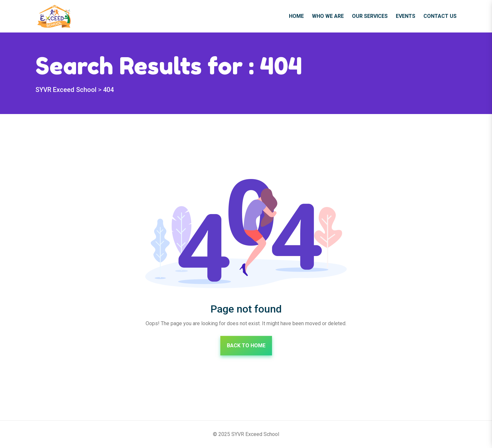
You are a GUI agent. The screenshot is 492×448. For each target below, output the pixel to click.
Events (406, 16)
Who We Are (328, 16)
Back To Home (246, 346)
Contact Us (440, 16)
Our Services (370, 16)
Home (296, 16)
